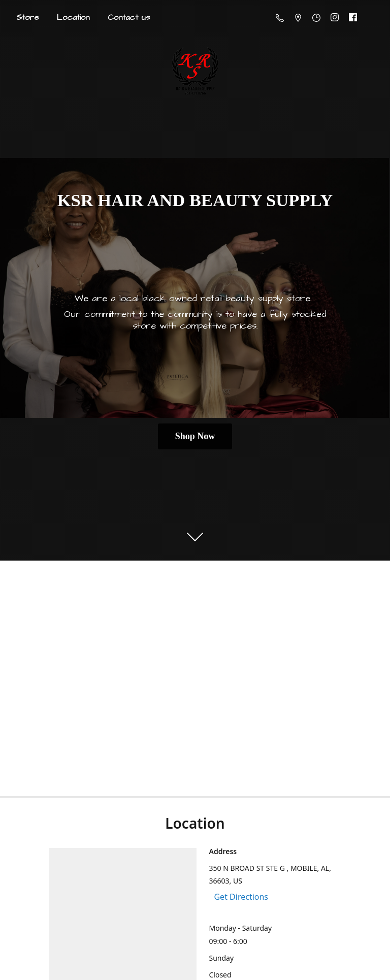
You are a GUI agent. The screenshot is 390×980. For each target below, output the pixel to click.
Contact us (129, 17)
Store (27, 17)
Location (73, 17)
